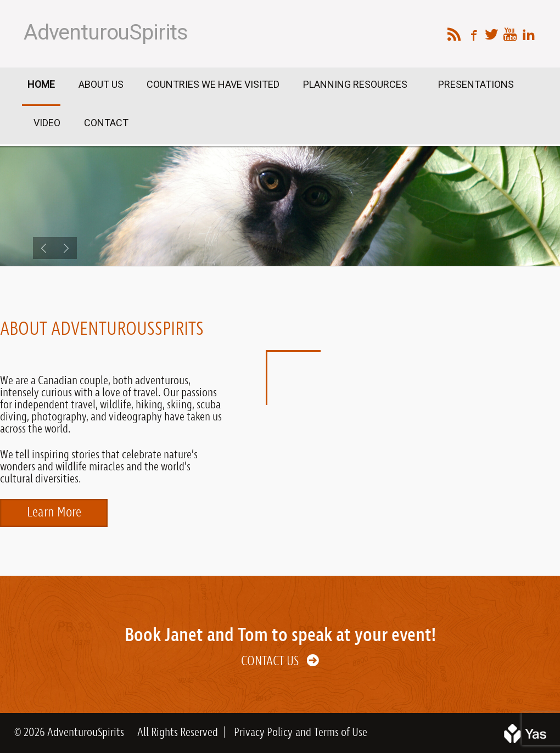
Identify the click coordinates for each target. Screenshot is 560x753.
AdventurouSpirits (106, 32)
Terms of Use (341, 733)
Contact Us (270, 662)
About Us (101, 84)
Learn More (54, 513)
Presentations (476, 84)
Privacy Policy (263, 733)
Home (41, 84)
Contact (106, 123)
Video (47, 123)
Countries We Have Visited (213, 84)
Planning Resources (356, 84)
